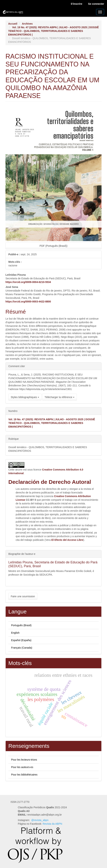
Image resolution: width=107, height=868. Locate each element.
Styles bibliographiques (25, 397)
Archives (27, 24)
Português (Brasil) (21, 625)
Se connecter (96, 4)
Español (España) (21, 640)
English (15, 633)
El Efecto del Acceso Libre (67, 540)
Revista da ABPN (52, 824)
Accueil (13, 24)
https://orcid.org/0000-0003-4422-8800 (28, 302)
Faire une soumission (23, 596)
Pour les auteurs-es (22, 767)
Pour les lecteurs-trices (24, 760)
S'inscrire (77, 4)
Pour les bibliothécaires (24, 775)
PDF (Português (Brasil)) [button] (53, 246)
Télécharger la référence (60, 397)
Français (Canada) (22, 648)
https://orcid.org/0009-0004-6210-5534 (28, 282)
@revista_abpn (40, 820)
